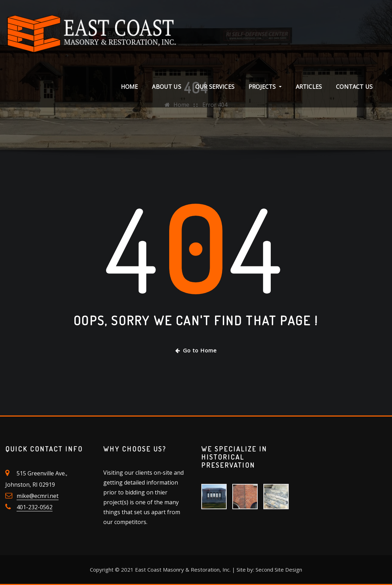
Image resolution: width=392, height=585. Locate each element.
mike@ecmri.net (38, 496)
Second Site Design (279, 569)
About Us (166, 87)
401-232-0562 (35, 507)
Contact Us (354, 87)
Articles (309, 87)
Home (130, 87)
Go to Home (196, 350)
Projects (265, 87)
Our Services (215, 87)
